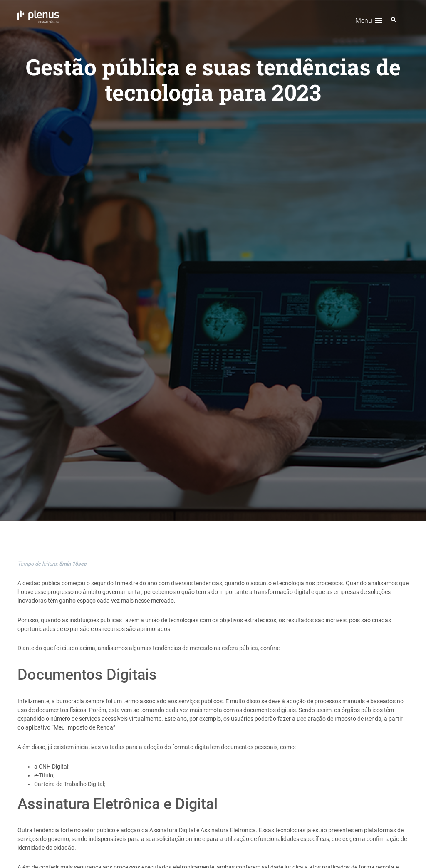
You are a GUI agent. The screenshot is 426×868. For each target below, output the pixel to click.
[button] (369, 21)
